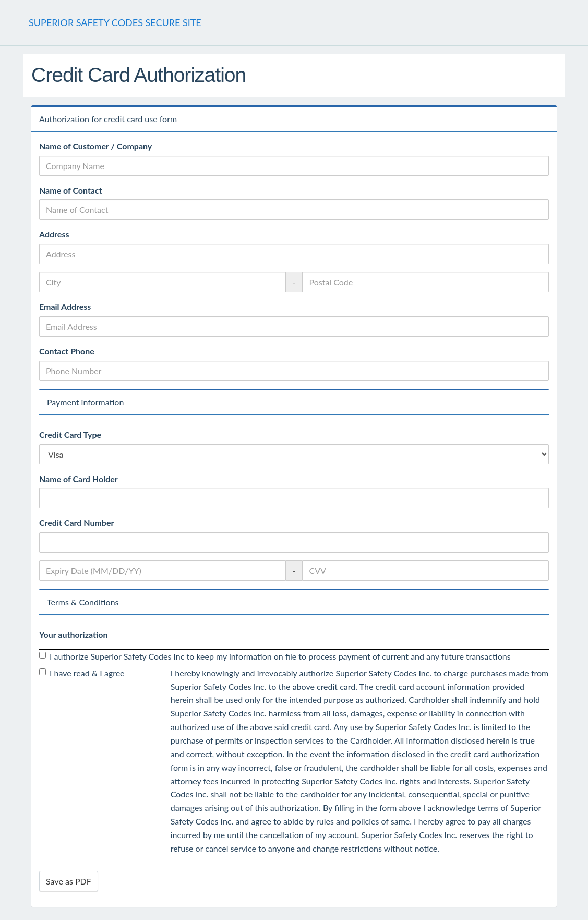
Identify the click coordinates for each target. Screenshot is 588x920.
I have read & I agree (82, 673)
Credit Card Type (70, 434)
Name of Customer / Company (95, 146)
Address (54, 234)
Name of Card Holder (79, 479)
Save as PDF (69, 881)
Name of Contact (71, 190)
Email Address (65, 307)
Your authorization (74, 634)
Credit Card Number (76, 523)
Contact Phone (67, 351)
